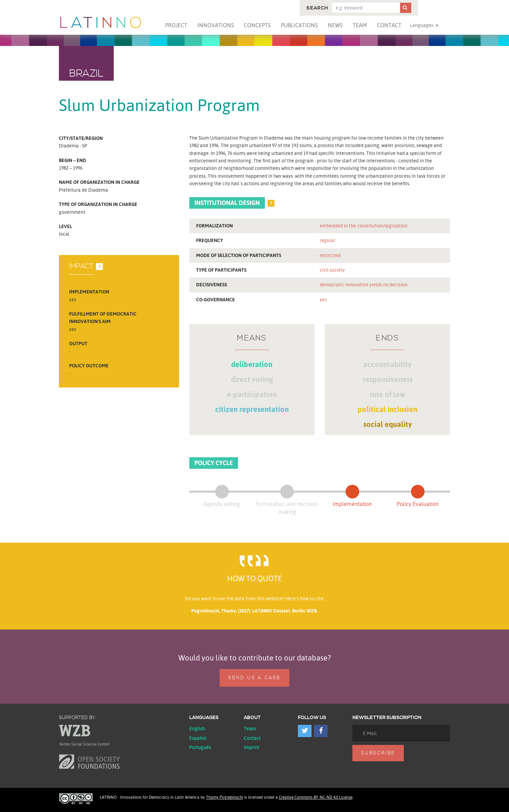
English (197, 728)
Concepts (257, 25)
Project (176, 25)
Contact (389, 25)
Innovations (216, 25)
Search (317, 8)
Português (200, 747)
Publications (299, 25)
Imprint (252, 747)
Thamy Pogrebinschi (225, 797)
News (335, 25)
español (198, 738)
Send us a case (254, 678)
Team (360, 25)
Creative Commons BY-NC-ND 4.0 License (316, 797)
